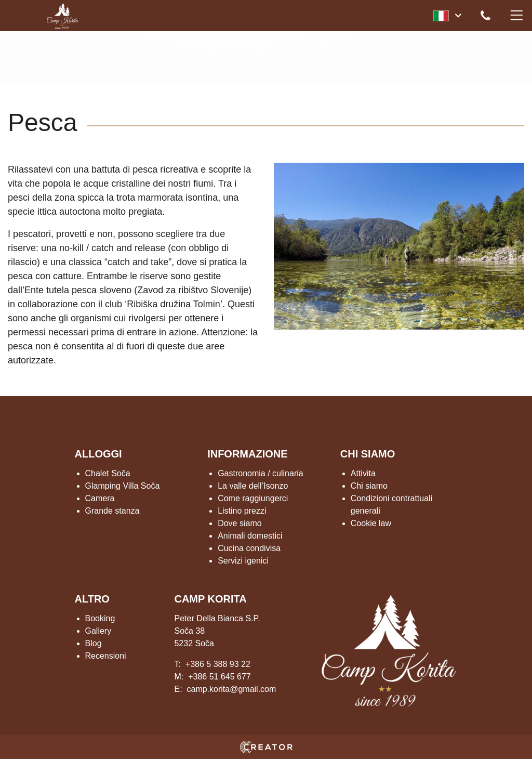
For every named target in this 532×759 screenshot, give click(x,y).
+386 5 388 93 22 (218, 664)
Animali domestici (250, 536)
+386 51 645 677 (220, 677)
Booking (100, 618)
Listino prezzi (242, 511)
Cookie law (371, 523)
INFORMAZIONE (247, 454)
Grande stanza (112, 511)
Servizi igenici (243, 561)
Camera (100, 498)
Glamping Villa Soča (123, 486)
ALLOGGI (98, 454)
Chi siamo (369, 486)
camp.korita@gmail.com (231, 689)
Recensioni (106, 656)
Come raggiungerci (253, 498)
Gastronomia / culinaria (261, 473)
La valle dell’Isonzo (253, 486)
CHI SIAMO (368, 454)
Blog (94, 643)
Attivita (363, 473)
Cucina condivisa (249, 548)
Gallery (98, 631)
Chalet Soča (108, 473)
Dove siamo (240, 523)
